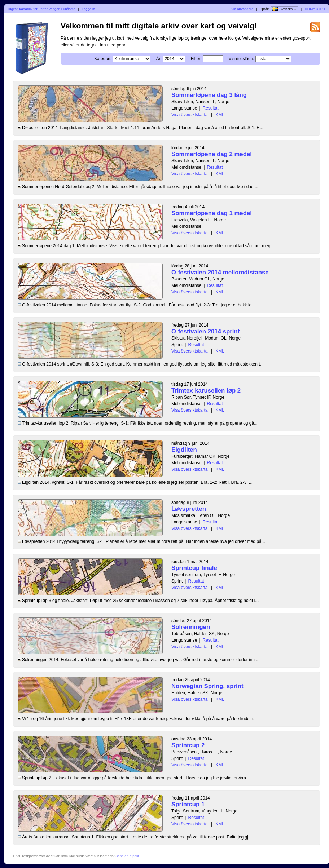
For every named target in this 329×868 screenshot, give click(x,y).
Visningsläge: (241, 59)
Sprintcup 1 (188, 804)
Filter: (196, 59)
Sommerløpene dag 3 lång (209, 95)
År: (159, 59)
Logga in (89, 9)
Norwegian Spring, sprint (207, 686)
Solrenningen (191, 627)
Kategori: (103, 59)
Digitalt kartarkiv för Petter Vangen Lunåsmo (42, 9)
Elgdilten (184, 450)
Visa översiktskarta (189, 115)
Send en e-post (127, 856)
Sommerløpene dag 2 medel (212, 154)
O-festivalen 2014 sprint (205, 331)
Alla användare (242, 9)
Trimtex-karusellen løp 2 (206, 391)
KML (220, 115)
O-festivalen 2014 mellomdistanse (220, 272)
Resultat (211, 108)
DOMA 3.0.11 (315, 9)
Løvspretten (189, 509)
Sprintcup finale (194, 568)
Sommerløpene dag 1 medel (212, 213)
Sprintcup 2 (188, 745)
